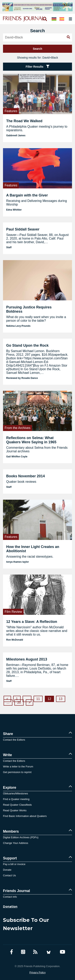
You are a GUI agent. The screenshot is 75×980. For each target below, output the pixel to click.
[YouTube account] (62, 952)
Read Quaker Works (15, 810)
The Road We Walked (24, 121)
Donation (10, 907)
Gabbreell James (16, 135)
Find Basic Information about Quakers (25, 816)
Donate (7, 870)
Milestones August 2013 (27, 659)
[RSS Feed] (35, 952)
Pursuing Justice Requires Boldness (29, 309)
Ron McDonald (15, 640)
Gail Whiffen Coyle (17, 457)
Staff (9, 247)
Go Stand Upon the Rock (27, 345)
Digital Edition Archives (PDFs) (21, 837)
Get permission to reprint (17, 772)
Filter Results (37, 67)
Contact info (10, 897)
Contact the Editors (14, 740)
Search (37, 49)
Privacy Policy (37, 972)
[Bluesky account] (49, 952)
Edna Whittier (14, 210)
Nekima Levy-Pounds (18, 326)
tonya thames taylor (17, 562)
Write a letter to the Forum (18, 767)
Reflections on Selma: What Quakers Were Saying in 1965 (31, 440)
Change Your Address (16, 843)
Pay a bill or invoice (14, 864)
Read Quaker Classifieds (17, 805)
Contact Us (9, 875)
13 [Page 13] (61, 699)
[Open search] (45, 19)
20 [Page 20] (19, 702)
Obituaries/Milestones (15, 793)
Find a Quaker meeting (16, 799)
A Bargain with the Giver (27, 195)
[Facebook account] (11, 952)
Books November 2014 (25, 476)
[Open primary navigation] (70, 19)
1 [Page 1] (17, 699)
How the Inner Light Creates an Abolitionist (33, 549)
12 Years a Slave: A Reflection (32, 622)
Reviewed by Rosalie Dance (22, 378)
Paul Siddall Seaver (23, 229)
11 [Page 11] (38, 699)
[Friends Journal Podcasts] (23, 952)
